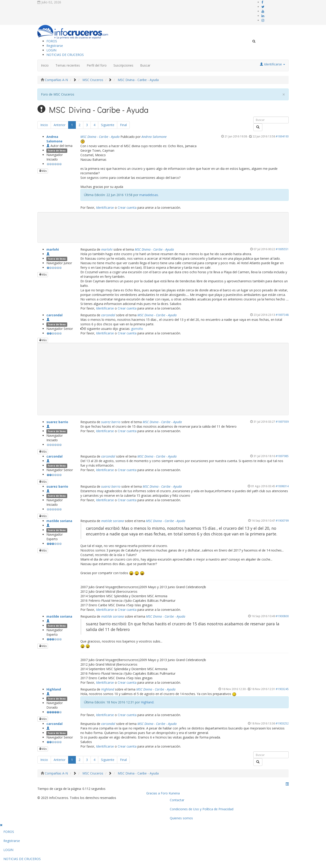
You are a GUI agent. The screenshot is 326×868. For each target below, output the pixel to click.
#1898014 (282, 486)
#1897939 (282, 422)
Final (123, 125)
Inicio (45, 65)
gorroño (137, 329)
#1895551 (282, 249)
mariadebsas (149, 195)
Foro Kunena (170, 793)
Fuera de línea (57, 151)
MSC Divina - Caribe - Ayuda (100, 137)
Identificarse (105, 207)
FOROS (52, 41)
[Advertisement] (163, 379)
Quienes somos (181, 818)
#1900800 (282, 616)
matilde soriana (59, 521)
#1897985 (282, 456)
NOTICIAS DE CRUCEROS (65, 55)
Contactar (177, 800)
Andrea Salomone (54, 139)
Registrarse (55, 46)
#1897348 (282, 315)
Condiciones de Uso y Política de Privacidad (202, 809)
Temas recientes (68, 65)
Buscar (145, 65)
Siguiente (108, 125)
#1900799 (282, 520)
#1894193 (282, 136)
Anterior (60, 125)
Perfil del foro (97, 65)
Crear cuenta (127, 207)
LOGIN (51, 50)
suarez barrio (57, 422)
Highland (54, 689)
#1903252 (282, 723)
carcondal (54, 315)
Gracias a (153, 793)
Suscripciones (123, 65)
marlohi (53, 249)
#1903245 (282, 689)
